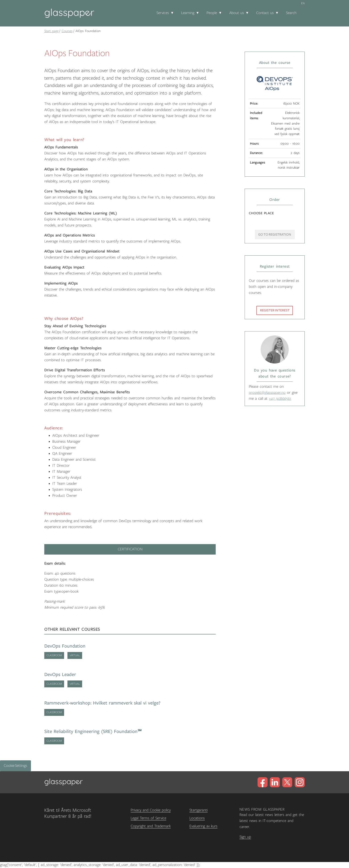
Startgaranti (199, 810)
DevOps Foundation (65, 646)
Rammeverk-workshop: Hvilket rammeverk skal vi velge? (102, 703)
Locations (197, 818)
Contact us (265, 13)
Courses (67, 31)
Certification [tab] (130, 549)
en (303, 3)
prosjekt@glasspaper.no (267, 393)
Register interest (275, 310)
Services (163, 13)
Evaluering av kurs (203, 826)
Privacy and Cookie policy (151, 810)
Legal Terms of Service (148, 818)
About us (237, 13)
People (212, 13)
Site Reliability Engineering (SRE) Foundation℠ (93, 732)
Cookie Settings (15, 766)
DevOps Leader (60, 675)
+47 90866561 (280, 399)
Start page (51, 31)
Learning (188, 13)
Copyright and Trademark (151, 826)
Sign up (245, 837)
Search (291, 13)
